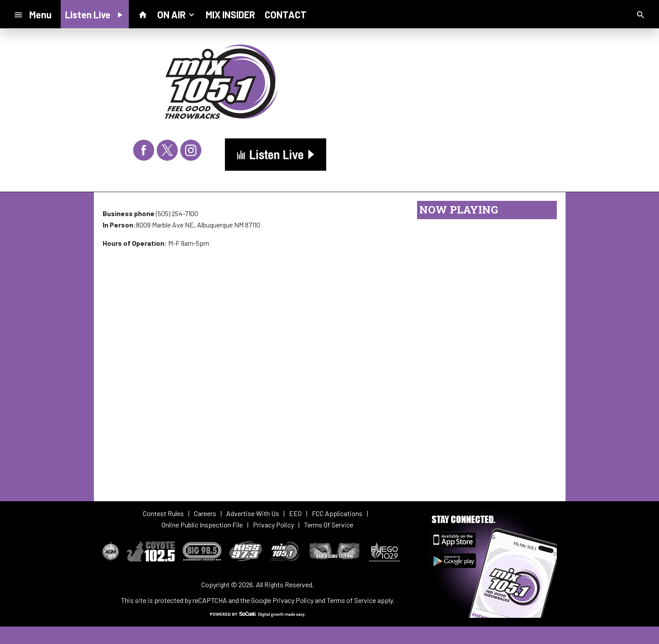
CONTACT (286, 14)
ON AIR (177, 14)
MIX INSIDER (230, 14)
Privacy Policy (293, 600)
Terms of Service (351, 600)
